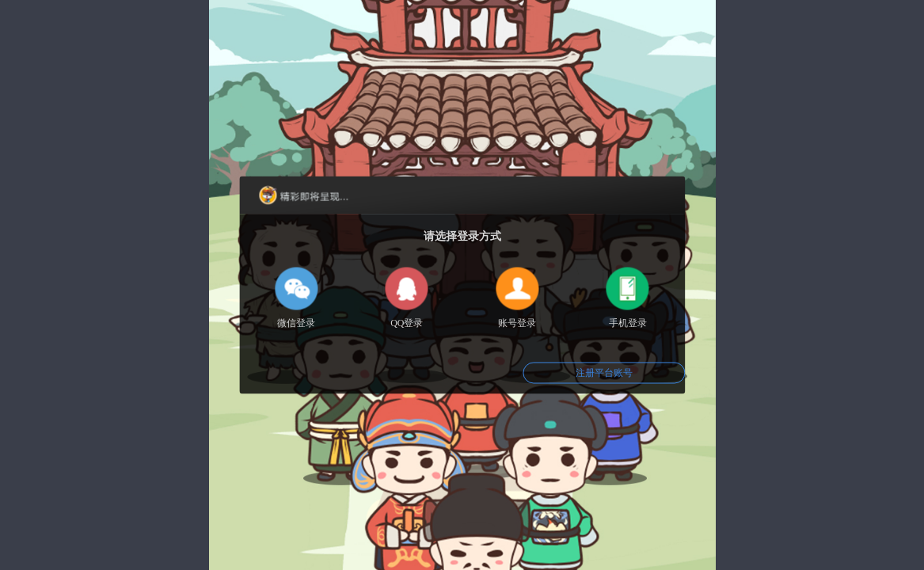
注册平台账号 (604, 373)
